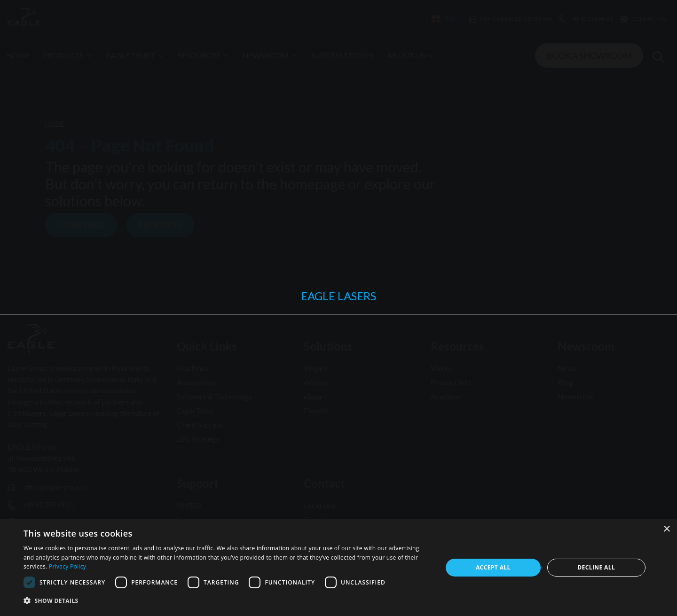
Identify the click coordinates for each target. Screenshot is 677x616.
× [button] (666, 529)
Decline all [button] (596, 567)
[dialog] (338, 568)
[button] (227, 601)
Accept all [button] (493, 567)
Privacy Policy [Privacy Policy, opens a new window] (67, 566)
